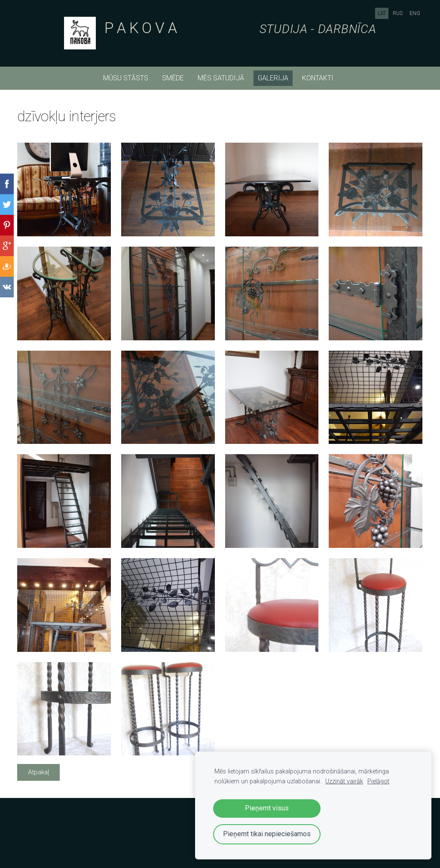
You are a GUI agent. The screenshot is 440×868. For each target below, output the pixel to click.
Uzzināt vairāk (344, 781)
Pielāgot (378, 781)
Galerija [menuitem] (273, 78)
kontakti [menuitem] (318, 78)
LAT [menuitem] (382, 13)
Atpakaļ (38, 772)
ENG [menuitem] (415, 13)
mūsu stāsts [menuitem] (126, 78)
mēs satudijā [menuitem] (221, 78)
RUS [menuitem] (398, 13)
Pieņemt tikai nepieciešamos (267, 834)
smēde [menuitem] (173, 78)
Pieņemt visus (267, 808)
